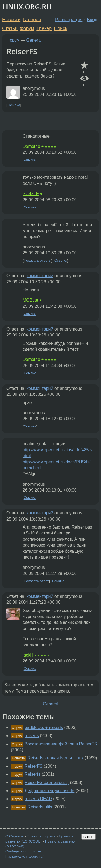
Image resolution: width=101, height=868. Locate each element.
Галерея (32, 20)
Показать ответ (36, 581)
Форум (27, 28)
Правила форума (41, 836)
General (34, 40)
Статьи (10, 28)
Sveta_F (31, 194)
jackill (28, 655)
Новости (11, 20)
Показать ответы (38, 261)
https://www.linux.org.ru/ (24, 856)
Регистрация (69, 20)
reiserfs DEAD (38, 799)
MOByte (30, 300)
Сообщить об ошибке (23, 851)
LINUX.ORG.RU (27, 7)
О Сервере (15, 836)
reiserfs (32, 736)
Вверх (88, 837)
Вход (92, 20)
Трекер (44, 28)
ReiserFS (22, 51)
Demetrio (31, 146)
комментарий (40, 276)
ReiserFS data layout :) (47, 783)
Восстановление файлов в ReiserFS (61, 744)
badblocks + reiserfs (44, 728)
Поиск (61, 28)
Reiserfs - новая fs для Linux (55, 758)
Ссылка (14, 105)
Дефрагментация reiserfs (49, 791)
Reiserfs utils (40, 807)
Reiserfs (32, 774)
